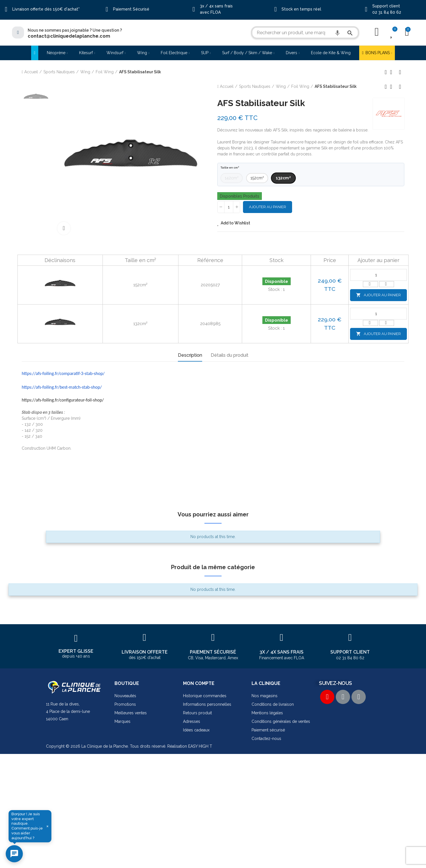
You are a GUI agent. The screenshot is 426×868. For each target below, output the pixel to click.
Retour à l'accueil (393, 72)
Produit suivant (400, 72)
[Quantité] (229, 207)
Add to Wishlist (235, 223)
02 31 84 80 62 (387, 12)
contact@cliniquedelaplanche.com (69, 36)
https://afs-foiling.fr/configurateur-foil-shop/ (63, 400)
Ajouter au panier (268, 207)
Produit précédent (386, 72)
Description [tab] (190, 355)
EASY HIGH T (200, 746)
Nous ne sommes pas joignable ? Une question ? (75, 30)
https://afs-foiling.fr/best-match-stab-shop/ (62, 387)
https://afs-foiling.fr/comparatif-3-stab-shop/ (63, 373)
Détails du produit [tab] (230, 355)
